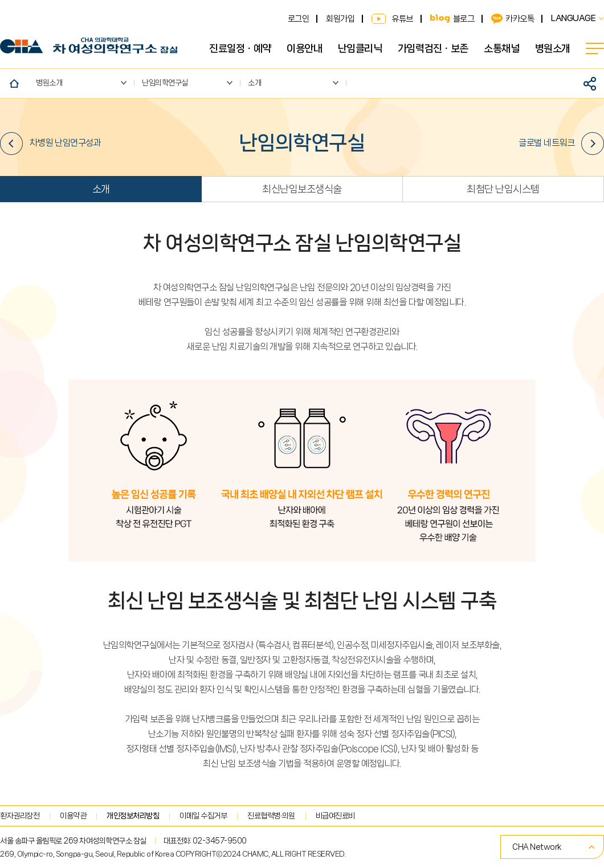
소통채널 (501, 48)
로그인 (299, 19)
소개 (101, 189)
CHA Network (537, 847)
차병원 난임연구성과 (50, 144)
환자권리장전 (20, 816)
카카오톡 (520, 19)
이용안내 (304, 48)
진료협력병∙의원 (271, 816)
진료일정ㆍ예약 (240, 48)
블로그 (464, 19)
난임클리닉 (360, 48)
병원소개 (553, 48)
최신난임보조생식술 (302, 189)
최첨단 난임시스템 (503, 189)
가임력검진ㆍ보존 (433, 48)
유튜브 (402, 19)
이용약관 (73, 816)
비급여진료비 (335, 816)
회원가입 (340, 19)
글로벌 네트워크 (561, 144)
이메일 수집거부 (203, 816)
